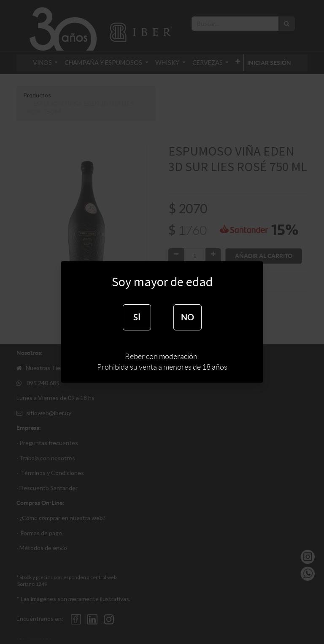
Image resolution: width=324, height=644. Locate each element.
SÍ (137, 317)
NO (188, 317)
